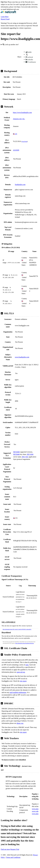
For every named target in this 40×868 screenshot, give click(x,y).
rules (27, 665)
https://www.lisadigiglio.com (22, 112)
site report (23, 681)
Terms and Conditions (13, 857)
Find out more (5, 849)
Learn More (5, 17)
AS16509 (16, 150)
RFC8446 (16, 452)
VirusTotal (24, 141)
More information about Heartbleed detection (25, 643)
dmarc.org (20, 723)
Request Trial (15, 849)
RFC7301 (25, 457)
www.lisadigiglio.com (22, 357)
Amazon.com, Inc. (19, 119)
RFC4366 (30, 454)
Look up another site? (11, 45)
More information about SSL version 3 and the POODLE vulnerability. (17, 629)
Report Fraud (5, 19)
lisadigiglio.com (20, 185)
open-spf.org (21, 672)
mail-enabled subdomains (18, 692)
